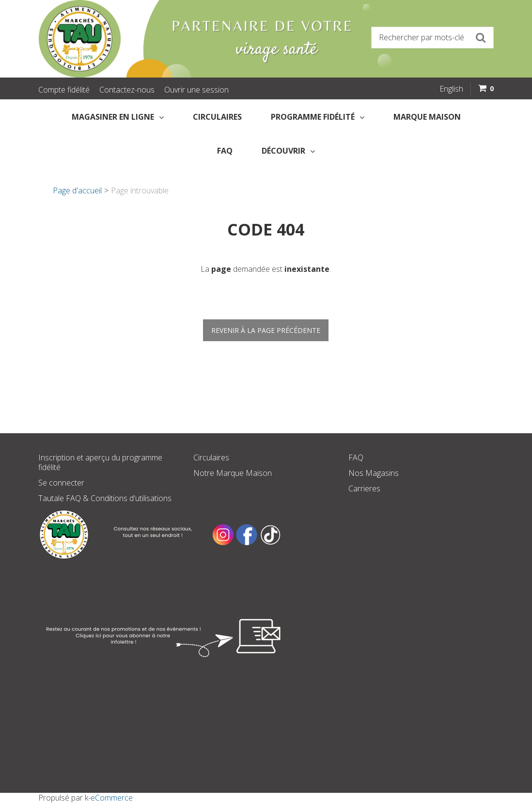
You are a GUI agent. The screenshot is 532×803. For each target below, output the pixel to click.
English (451, 89)
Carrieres (364, 488)
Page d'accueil (77, 190)
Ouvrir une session (196, 90)
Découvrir (288, 151)
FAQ (225, 151)
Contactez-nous (127, 90)
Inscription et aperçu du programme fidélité (100, 462)
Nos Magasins (374, 473)
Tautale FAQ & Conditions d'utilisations (105, 498)
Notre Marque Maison (233, 473)
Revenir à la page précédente (266, 330)
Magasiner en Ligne (118, 117)
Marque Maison (427, 117)
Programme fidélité (318, 117)
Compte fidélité (64, 90)
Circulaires (217, 117)
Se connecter (61, 483)
